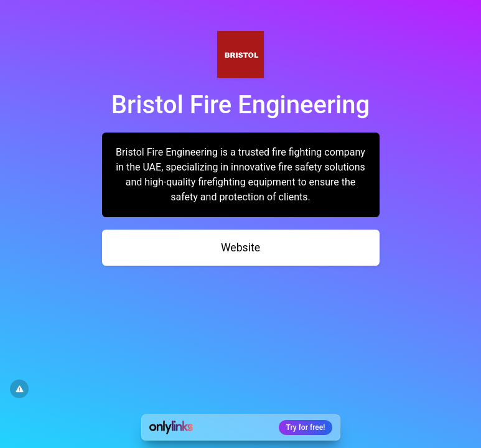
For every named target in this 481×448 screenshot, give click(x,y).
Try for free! (306, 427)
